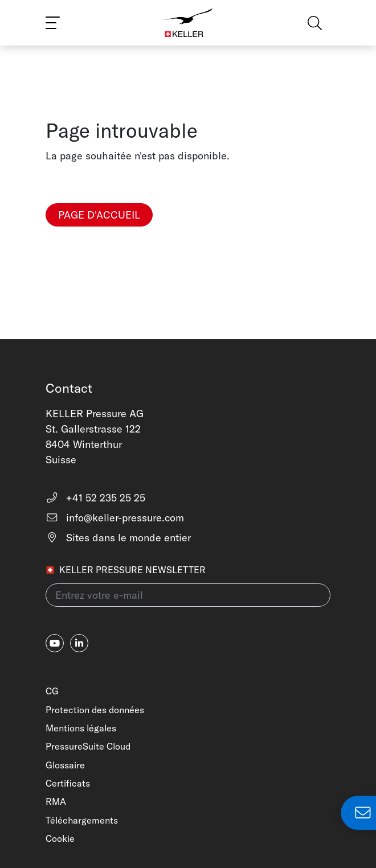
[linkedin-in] (79, 643)
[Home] (188, 23)
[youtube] (55, 643)
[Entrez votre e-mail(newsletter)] (188, 595)
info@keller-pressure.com (115, 518)
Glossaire (65, 765)
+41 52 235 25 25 (95, 498)
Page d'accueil (99, 215)
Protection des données (95, 710)
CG (52, 691)
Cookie (60, 838)
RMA (56, 801)
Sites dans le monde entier (118, 538)
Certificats (68, 783)
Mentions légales (81, 728)
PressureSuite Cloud (88, 746)
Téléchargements (82, 820)
